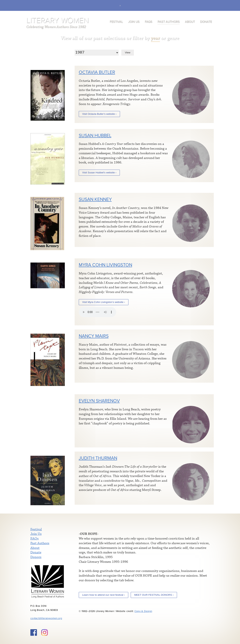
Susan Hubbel (95, 136)
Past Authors (169, 22)
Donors (36, 557)
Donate (206, 22)
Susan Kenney (95, 199)
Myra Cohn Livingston (105, 265)
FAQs (148, 22)
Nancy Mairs (94, 336)
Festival (116, 22)
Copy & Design (143, 611)
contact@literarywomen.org (46, 618)
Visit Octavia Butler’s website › (99, 114)
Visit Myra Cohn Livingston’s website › (103, 302)
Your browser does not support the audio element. (97, 312)
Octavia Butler (97, 72)
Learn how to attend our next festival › (103, 595)
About (190, 22)
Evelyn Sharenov (99, 401)
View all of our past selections (93, 38)
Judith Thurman (98, 458)
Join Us (134, 22)
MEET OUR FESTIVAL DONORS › (154, 595)
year (155, 38)
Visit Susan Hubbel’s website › (99, 173)
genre (173, 38)
